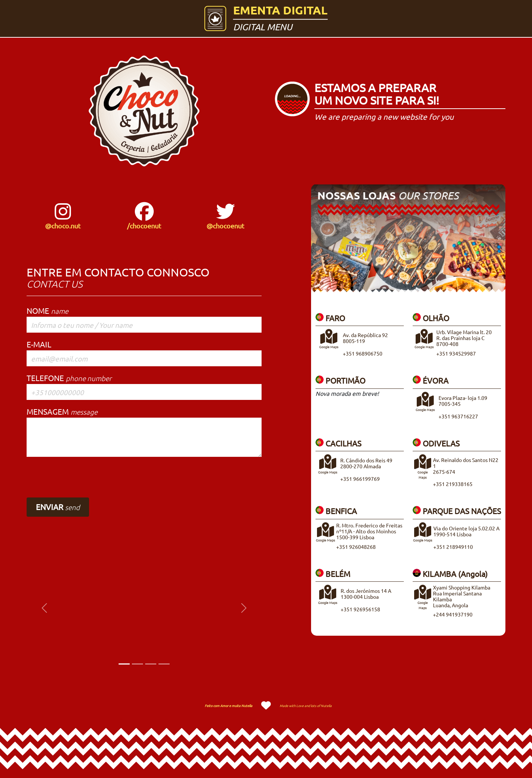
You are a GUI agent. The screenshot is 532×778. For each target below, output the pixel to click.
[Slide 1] (124, 664)
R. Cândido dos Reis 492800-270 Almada (366, 463)
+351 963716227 (458, 416)
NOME (47, 310)
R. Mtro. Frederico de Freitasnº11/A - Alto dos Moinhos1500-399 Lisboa (369, 531)
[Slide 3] (151, 664)
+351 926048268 (356, 547)
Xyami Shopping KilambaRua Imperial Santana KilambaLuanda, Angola (462, 596)
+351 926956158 (360, 609)
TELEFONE (69, 378)
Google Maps (423, 472)
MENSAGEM (62, 411)
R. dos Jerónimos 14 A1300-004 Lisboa (366, 594)
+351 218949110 (453, 547)
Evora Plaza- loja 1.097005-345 (463, 401)
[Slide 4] (164, 664)
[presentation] (83, 477)
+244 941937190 (453, 614)
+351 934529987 (456, 353)
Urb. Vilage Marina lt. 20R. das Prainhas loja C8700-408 (464, 338)
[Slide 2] (137, 664)
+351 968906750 (363, 353)
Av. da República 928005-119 (365, 338)
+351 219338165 (453, 484)
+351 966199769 (360, 479)
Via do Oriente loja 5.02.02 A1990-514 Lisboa (466, 531)
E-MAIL (39, 344)
